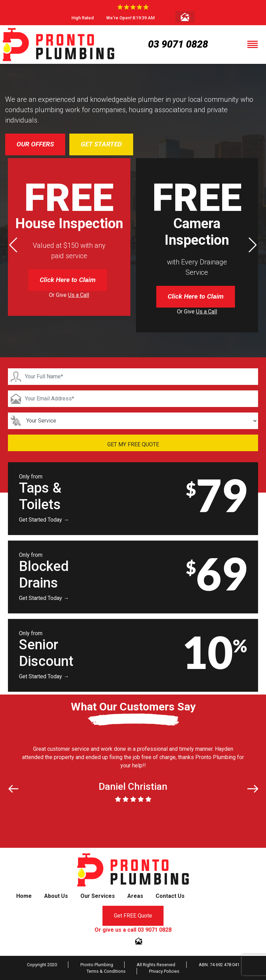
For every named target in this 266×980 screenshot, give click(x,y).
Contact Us (170, 896)
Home (24, 896)
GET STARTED (101, 144)
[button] (253, 245)
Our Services (98, 896)
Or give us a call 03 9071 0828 (133, 930)
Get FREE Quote (133, 916)
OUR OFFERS (35, 144)
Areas (135, 896)
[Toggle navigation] (253, 44)
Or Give (69, 295)
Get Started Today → (44, 520)
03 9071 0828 (178, 44)
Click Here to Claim (68, 280)
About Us (56, 896)
